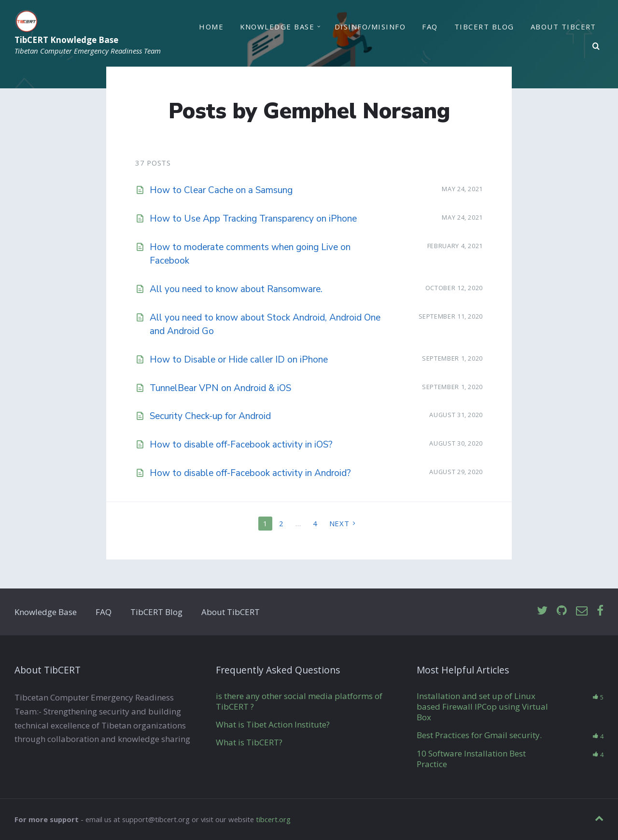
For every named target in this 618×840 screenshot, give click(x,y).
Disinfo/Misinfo (370, 27)
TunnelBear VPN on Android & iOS (220, 388)
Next (339, 523)
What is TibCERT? (249, 742)
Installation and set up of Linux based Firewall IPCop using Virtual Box (482, 707)
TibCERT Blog (484, 27)
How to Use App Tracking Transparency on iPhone (253, 219)
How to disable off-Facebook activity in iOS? (241, 445)
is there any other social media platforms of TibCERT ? (299, 701)
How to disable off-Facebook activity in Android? (250, 473)
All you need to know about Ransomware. (236, 289)
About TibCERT (563, 27)
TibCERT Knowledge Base (66, 40)
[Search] (596, 46)
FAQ (430, 27)
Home (211, 27)
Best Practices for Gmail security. (479, 735)
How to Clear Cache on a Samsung (221, 190)
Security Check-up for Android (210, 416)
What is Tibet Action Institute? (273, 724)
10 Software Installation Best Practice (471, 759)
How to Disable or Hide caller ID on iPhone (239, 360)
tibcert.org (273, 819)
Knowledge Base (277, 27)
